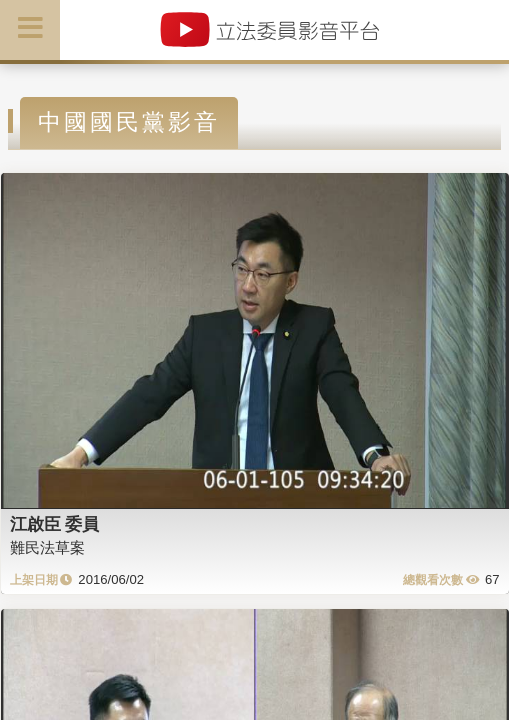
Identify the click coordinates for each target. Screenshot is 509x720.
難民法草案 (47, 547)
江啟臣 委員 (55, 524)
